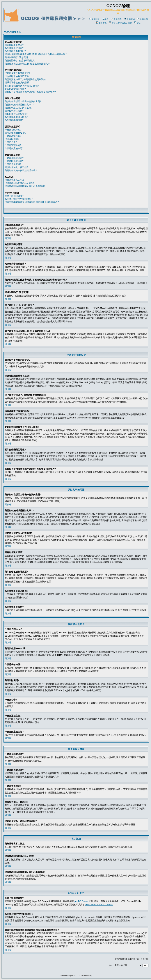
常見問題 (94, 19)
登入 (137, 23)
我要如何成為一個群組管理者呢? (21, 170)
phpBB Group (81, 901)
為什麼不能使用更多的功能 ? (19, 199)
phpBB (71, 976)
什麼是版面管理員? (14, 161)
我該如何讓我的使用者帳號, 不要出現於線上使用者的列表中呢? (36, 54)
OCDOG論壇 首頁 (12, 32)
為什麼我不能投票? (14, 120)
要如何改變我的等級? (15, 89)
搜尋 (105, 19)
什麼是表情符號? (13, 136)
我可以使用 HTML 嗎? (15, 133)
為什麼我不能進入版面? (16, 117)
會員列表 (116, 19)
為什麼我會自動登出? (15, 51)
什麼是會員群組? (13, 164)
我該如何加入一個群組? (16, 167)
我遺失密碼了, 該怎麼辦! (17, 57)
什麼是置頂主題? (13, 145)
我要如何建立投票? (14, 111)
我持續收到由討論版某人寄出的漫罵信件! (25, 186)
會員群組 (129, 19)
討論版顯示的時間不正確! (17, 76)
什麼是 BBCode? (13, 130)
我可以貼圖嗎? (12, 139)
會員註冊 (142, 19)
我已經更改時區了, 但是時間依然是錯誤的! (25, 79)
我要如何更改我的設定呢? (17, 73)
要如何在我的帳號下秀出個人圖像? (22, 86)
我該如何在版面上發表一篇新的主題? (23, 101)
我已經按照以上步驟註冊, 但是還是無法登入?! (27, 64)
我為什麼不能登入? (14, 45)
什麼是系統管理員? (14, 158)
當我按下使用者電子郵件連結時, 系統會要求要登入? (30, 92)
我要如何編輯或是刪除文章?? (19, 105)
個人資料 (101, 23)
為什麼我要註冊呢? (14, 48)
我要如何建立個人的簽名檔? (18, 108)
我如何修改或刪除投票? (16, 114)
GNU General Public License (99, 905)
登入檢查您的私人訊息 (120, 23)
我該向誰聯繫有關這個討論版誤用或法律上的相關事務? (32, 202)
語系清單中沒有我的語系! (17, 83)
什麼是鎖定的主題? (14, 148)
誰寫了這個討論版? (14, 196)
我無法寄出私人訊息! (15, 180)
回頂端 (8, 238)
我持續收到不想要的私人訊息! (19, 183)
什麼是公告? (11, 142)
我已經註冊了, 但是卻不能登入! (20, 61)
